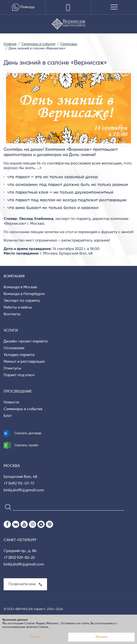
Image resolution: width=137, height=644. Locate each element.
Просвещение (18, 392)
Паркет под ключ (19, 375)
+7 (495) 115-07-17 (19, 484)
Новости (11, 402)
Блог (8, 416)
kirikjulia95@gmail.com (24, 490)
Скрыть (35, 637)
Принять (102, 637)
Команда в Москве (20, 287)
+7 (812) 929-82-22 (19, 558)
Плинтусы (12, 368)
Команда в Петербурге (24, 294)
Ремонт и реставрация (24, 362)
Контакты (12, 314)
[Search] (7, 507)
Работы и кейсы (18, 308)
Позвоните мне (25, 584)
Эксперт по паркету (22, 301)
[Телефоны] (68, 7)
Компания (14, 276)
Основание (14, 348)
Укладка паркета (19, 355)
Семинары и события (23, 409)
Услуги (11, 331)
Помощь (23, 7)
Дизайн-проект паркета (26, 342)
